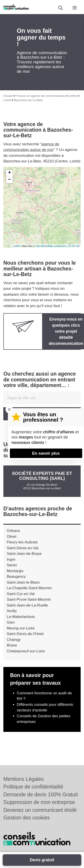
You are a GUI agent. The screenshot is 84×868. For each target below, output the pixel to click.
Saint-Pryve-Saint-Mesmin (29, 599)
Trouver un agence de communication (41, 96)
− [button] (10, 180)
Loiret (7, 100)
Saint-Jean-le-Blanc (23, 582)
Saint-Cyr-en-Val (21, 594)
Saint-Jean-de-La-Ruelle (27, 605)
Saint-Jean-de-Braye (24, 554)
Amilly (12, 611)
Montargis (15, 571)
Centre (72, 96)
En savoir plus (46, 453)
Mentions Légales (24, 779)
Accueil (8, 96)
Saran (12, 565)
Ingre (11, 559)
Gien (11, 622)
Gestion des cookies (27, 818)
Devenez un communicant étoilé (40, 810)
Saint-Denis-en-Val (23, 548)
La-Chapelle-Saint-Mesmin (29, 588)
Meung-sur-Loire (21, 628)
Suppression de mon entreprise (39, 802)
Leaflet (16, 246)
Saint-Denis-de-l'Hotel (25, 634)
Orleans (13, 531)
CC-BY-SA (74, 246)
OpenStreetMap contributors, (52, 246)
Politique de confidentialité (33, 787)
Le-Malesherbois (21, 617)
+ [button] (10, 173)
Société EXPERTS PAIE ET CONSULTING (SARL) (42, 476)
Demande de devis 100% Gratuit (41, 795)
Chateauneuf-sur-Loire (26, 651)
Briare (12, 645)
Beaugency (16, 577)
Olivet (12, 537)
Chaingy (14, 640)
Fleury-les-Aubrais (22, 542)
